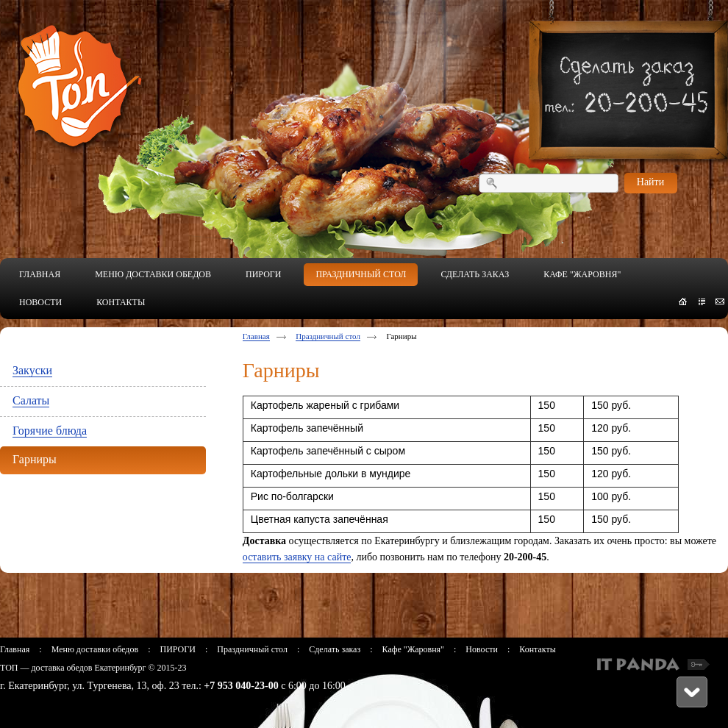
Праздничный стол (328, 336)
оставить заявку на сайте (297, 557)
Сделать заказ (335, 649)
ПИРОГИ (177, 649)
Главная (256, 336)
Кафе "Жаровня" (413, 649)
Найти (650, 182)
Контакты (538, 649)
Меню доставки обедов (95, 649)
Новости (482, 649)
